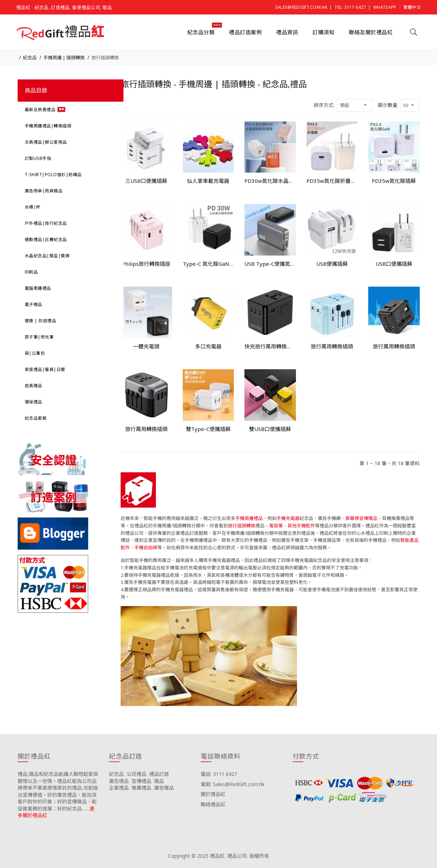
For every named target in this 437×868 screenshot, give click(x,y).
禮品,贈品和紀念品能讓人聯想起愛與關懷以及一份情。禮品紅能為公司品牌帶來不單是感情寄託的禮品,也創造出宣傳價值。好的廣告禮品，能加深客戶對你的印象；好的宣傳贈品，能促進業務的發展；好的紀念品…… (58, 791)
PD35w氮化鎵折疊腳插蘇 (332, 181)
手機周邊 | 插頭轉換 (64, 58)
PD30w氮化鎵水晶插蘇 (270, 181)
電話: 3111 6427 (219, 774)
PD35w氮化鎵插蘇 (394, 181)
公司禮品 (136, 774)
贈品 (159, 781)
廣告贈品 (164, 788)
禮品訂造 (159, 774)
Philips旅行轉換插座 (146, 264)
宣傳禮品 (141, 781)
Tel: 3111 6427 (350, 7)
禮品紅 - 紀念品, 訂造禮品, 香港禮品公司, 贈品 (64, 7)
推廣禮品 (141, 788)
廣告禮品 (119, 781)
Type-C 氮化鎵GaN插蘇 (208, 264)
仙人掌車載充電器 (208, 181)
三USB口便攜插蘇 (146, 181)
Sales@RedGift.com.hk (301, 7)
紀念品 (30, 58)
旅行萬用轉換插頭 (332, 346)
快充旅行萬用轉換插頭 (270, 346)
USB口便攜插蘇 (394, 264)
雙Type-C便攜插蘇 (208, 429)
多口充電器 (208, 346)
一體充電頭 (146, 346)
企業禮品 (119, 788)
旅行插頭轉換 (105, 58)
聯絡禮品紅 (213, 804)
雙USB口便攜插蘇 (270, 429)
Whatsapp (385, 7)
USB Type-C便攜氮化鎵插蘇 (270, 264)
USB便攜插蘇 (332, 264)
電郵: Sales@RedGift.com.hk (233, 784)
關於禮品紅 (213, 794)
